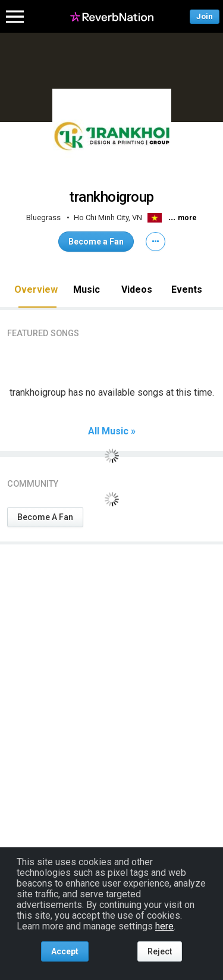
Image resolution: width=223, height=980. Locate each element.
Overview (36, 289)
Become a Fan (96, 242)
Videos (137, 289)
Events (187, 289)
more (187, 218)
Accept (65, 951)
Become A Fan (45, 517)
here (164, 926)
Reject (160, 951)
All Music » (112, 431)
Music (87, 289)
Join (205, 16)
